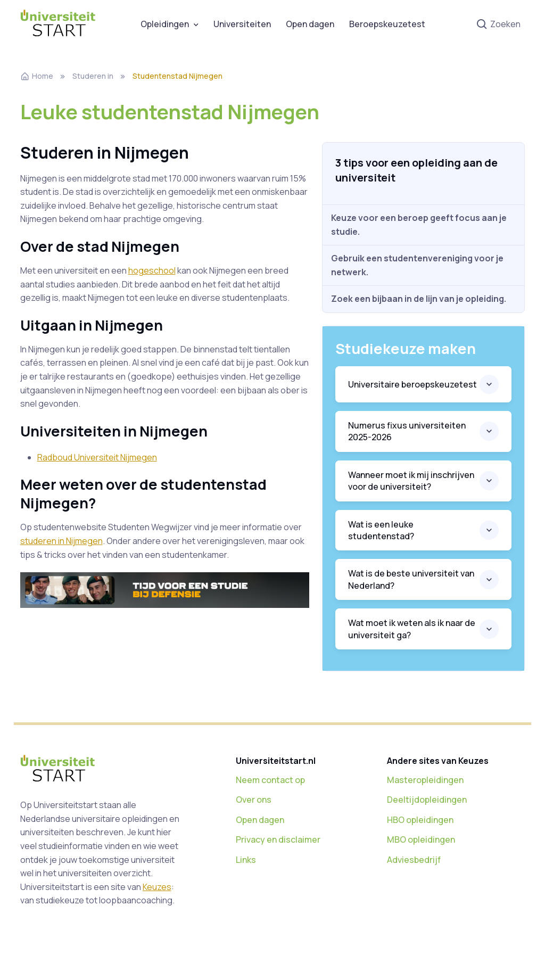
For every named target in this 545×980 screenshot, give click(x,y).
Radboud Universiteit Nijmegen (97, 457)
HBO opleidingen (420, 820)
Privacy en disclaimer (278, 839)
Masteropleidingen (425, 780)
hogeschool (152, 270)
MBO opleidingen (421, 839)
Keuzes (157, 887)
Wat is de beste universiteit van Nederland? (411, 579)
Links (246, 860)
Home (37, 76)
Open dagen (310, 24)
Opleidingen (165, 24)
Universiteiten (242, 24)
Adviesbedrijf (414, 860)
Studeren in (93, 76)
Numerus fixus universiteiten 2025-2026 (407, 431)
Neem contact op (270, 780)
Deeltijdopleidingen (427, 800)
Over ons (254, 800)
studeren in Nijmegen (61, 541)
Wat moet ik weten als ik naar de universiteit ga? (412, 629)
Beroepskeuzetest (387, 24)
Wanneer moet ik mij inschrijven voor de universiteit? (411, 481)
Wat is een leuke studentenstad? (381, 530)
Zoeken (498, 25)
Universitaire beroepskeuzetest (412, 384)
